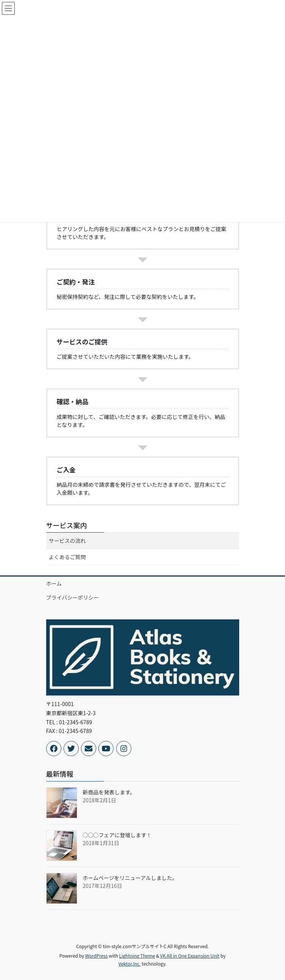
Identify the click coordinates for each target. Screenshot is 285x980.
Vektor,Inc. (130, 964)
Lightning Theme (137, 956)
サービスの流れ (67, 541)
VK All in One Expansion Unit (190, 956)
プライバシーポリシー (73, 597)
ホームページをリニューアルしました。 (130, 878)
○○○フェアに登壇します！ (117, 835)
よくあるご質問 (67, 557)
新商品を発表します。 (109, 792)
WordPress (97, 956)
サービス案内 (67, 525)
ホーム (54, 583)
